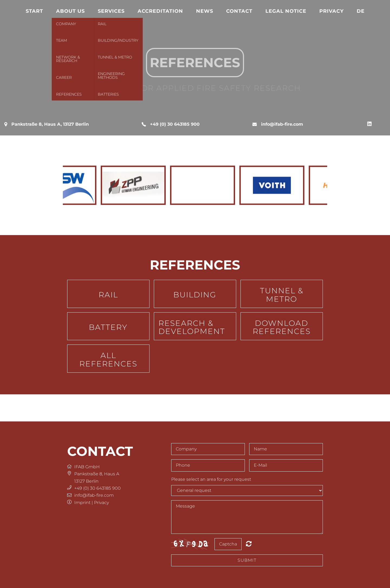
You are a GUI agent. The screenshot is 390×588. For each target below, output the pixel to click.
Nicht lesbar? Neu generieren (249, 544)
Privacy (331, 11)
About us (70, 11)
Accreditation (160, 11)
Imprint (82, 503)
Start (34, 11)
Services (111, 11)
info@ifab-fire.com (282, 124)
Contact (239, 11)
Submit (247, 560)
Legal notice (286, 11)
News (205, 11)
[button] (108, 294)
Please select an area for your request (211, 479)
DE (361, 11)
